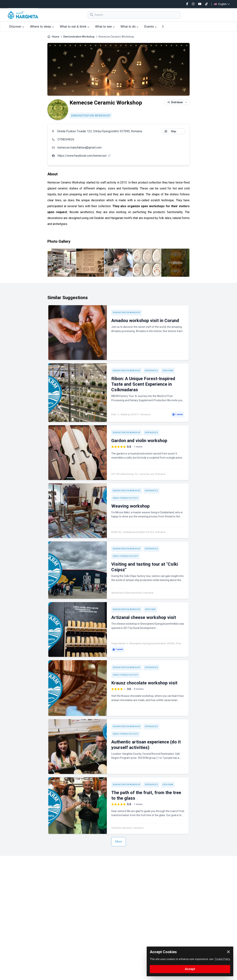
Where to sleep (42, 27)
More (119, 842)
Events (151, 27)
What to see (105, 27)
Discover (17, 27)
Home (56, 37)
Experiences (151, 371)
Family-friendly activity (126, 498)
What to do (130, 27)
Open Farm (168, 371)
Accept (190, 969)
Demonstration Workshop (79, 37)
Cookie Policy (222, 959)
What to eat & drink (75, 27)
